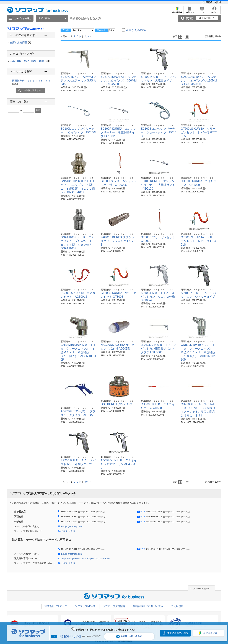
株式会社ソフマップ (56, 606)
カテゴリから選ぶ (23, 19)
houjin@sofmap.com (72, 526)
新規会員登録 (177, 11)
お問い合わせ (68, 531)
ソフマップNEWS (85, 606)
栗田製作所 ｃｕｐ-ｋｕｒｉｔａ (77, 73)
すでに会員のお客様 (178, 633)
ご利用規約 (207, 2)
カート (202, 11)
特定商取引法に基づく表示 (148, 606)
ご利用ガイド (189, 11)
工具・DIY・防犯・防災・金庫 (30, 61)
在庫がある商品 (20, 42)
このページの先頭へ (201, 589)
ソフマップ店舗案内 (114, 606)
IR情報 (217, 2)
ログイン (214, 11)
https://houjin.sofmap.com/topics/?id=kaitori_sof (86, 558)
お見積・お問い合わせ (129, 636)
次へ (87, 36)
